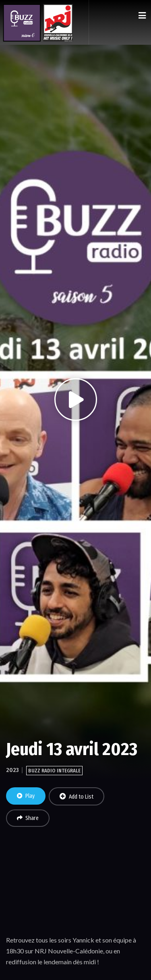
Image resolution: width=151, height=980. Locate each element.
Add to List (77, 797)
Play (26, 796)
